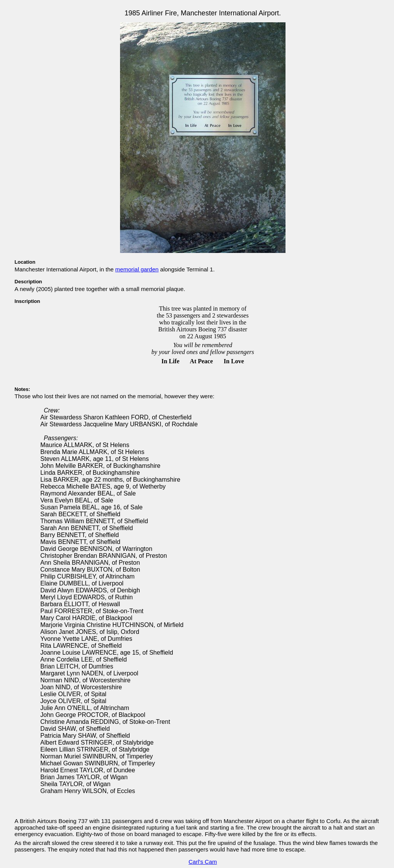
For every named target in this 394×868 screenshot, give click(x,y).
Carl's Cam (203, 862)
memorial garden (137, 269)
